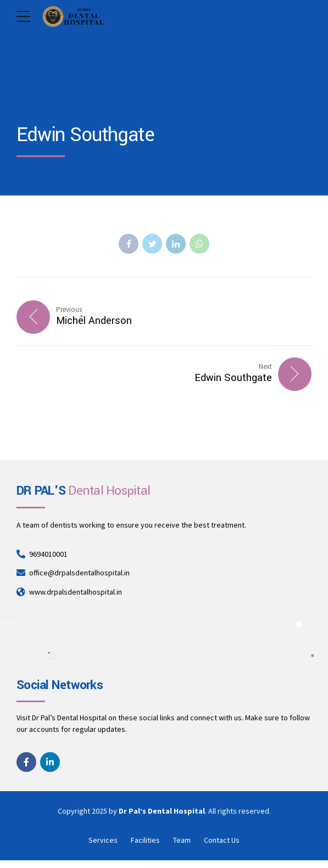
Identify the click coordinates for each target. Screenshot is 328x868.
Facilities (145, 840)
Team (182, 840)
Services (103, 840)
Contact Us (222, 840)
